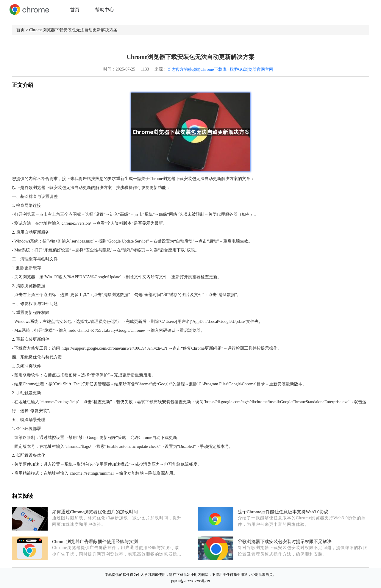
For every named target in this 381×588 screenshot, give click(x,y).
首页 (75, 10)
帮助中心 (104, 10)
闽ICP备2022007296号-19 (191, 581)
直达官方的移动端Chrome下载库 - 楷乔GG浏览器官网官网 (220, 69)
